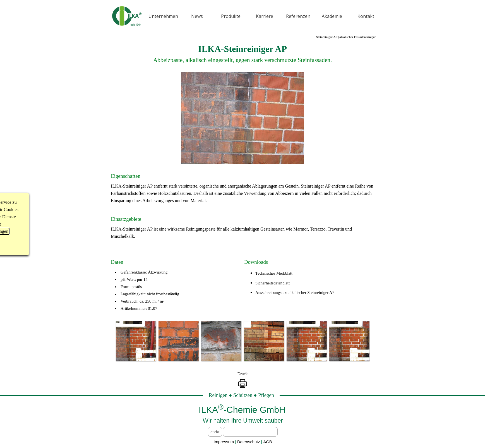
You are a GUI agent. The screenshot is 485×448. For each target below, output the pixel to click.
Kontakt (366, 16)
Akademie (332, 16)
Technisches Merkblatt (274, 273)
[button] (136, 341)
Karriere (265, 16)
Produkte (231, 16)
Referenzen (298, 16)
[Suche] (250, 432)
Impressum (224, 442)
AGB (267, 442)
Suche (215, 432)
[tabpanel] (242, 53)
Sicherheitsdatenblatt (272, 283)
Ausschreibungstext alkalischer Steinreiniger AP (295, 293)
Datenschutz (249, 442)
